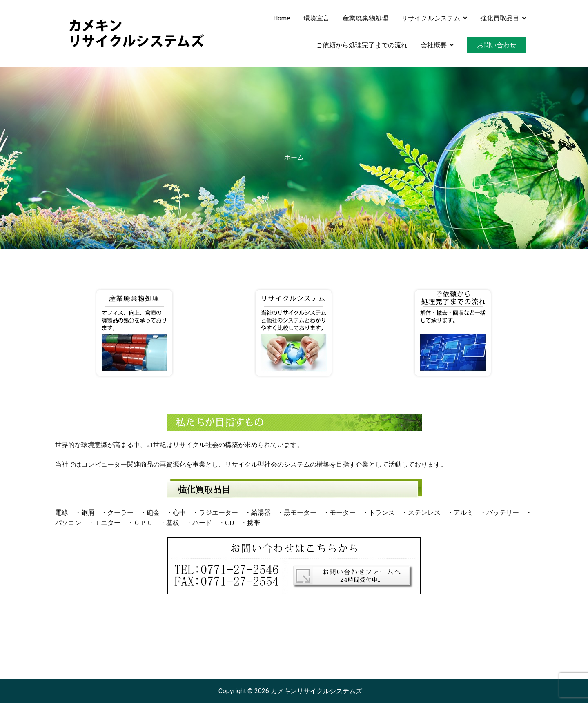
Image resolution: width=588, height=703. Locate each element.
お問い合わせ (497, 45)
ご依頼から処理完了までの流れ (362, 45)
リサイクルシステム (431, 18)
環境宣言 (316, 18)
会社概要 (434, 45)
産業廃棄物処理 (365, 18)
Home (282, 18)
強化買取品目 (500, 18)
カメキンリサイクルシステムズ (316, 691)
